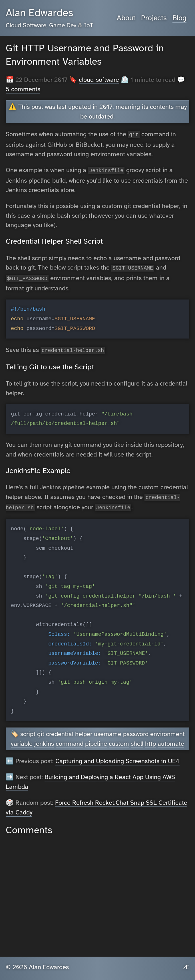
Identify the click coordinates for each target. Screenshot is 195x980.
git (41, 730)
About (126, 18)
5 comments (23, 89)
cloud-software (99, 80)
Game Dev (63, 25)
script (28, 730)
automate (171, 740)
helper (84, 730)
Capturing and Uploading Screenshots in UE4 (117, 757)
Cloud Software (26, 25)
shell (137, 740)
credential (60, 730)
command (70, 740)
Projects (154, 18)
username (108, 730)
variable (22, 740)
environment (167, 730)
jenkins (44, 740)
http (150, 740)
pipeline (96, 740)
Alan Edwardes (39, 13)
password (136, 730)
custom (119, 740)
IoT (89, 25)
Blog (179, 18)
